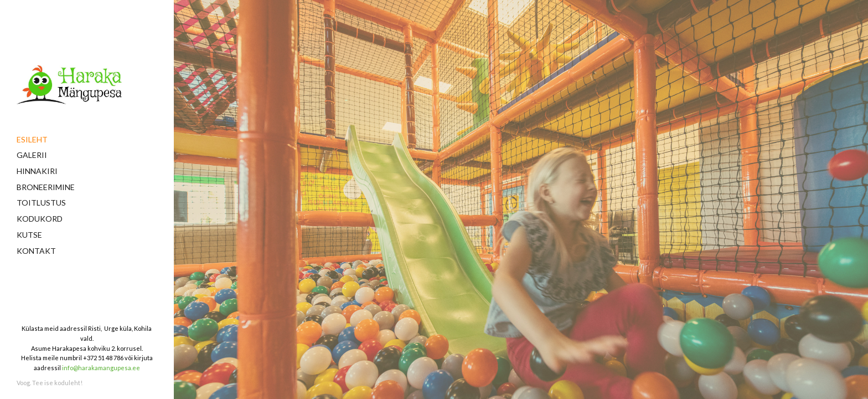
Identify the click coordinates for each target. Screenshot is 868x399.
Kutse (29, 235)
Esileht (32, 139)
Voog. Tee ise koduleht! (50, 383)
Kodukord (40, 219)
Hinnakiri (37, 171)
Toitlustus (41, 203)
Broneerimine (46, 187)
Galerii (32, 155)
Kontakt (36, 251)
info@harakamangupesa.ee (101, 368)
